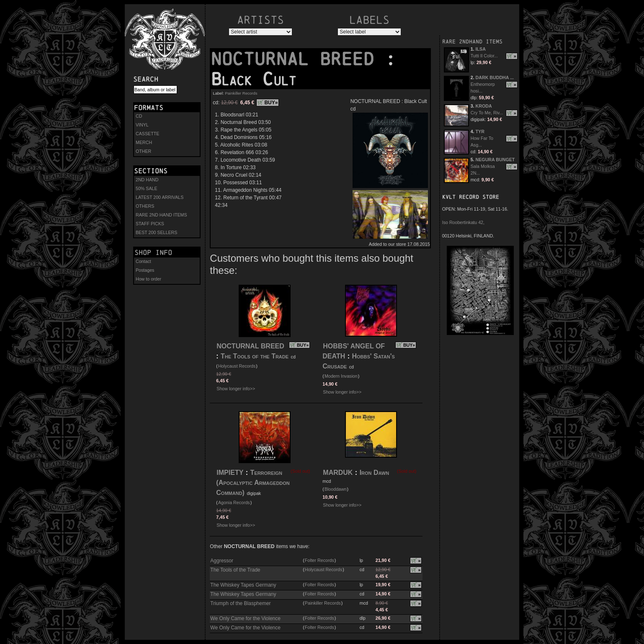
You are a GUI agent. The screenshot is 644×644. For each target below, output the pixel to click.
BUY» (271, 103)
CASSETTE (147, 134)
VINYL (142, 125)
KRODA (484, 106)
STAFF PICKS (150, 224)
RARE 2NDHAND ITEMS (472, 42)
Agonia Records (234, 502)
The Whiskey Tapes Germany (243, 585)
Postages (145, 270)
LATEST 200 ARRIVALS (160, 197)
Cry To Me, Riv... (487, 113)
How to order (148, 279)
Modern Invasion (341, 376)
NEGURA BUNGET (495, 160)
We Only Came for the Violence (245, 618)
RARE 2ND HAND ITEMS (161, 215)
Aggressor (222, 561)
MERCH (144, 142)
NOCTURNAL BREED (298, 59)
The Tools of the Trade (255, 356)
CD (139, 116)
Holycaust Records (237, 366)
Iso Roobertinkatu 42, (463, 222)
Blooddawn (336, 489)
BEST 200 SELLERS (156, 232)
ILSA (481, 49)
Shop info (153, 252)
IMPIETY (230, 473)
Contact (143, 261)
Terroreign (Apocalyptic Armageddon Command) (253, 483)
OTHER (143, 151)
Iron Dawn (375, 473)
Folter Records (319, 560)
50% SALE (147, 188)
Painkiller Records (241, 93)
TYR (480, 131)
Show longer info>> (236, 389)
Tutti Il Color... (484, 56)
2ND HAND (147, 180)
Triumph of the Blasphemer (240, 603)
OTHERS (145, 206)
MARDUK (338, 473)
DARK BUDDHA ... (495, 77)
